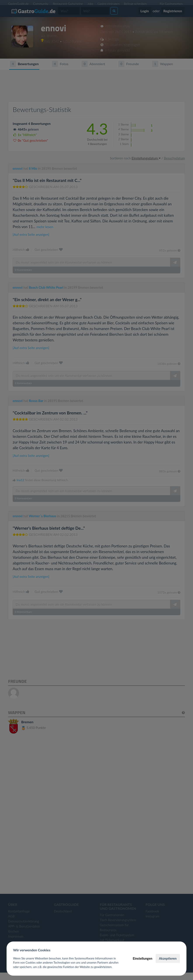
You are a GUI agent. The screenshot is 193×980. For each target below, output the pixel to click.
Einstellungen (143, 958)
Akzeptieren (168, 958)
